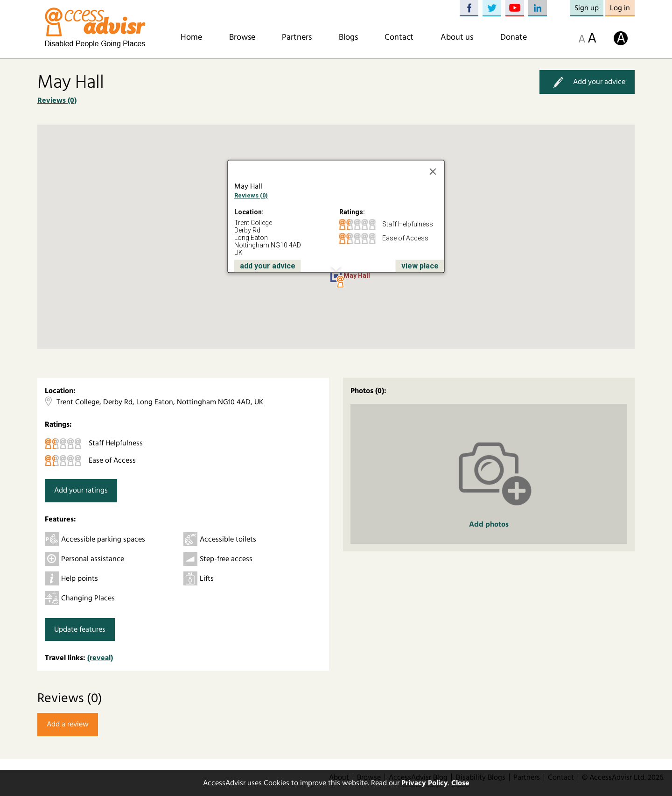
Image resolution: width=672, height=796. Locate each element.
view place (420, 266)
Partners (297, 37)
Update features (80, 629)
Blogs (348, 37)
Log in (620, 8)
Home (191, 37)
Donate (514, 37)
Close (460, 783)
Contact (399, 37)
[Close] (433, 172)
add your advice (268, 266)
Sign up (587, 8)
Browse (242, 37)
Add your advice (587, 82)
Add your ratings (81, 490)
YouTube (515, 8)
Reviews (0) (57, 100)
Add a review (68, 724)
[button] (340, 282)
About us (457, 37)
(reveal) (100, 658)
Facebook (469, 8)
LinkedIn (538, 8)
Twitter (492, 8)
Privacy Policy (425, 783)
